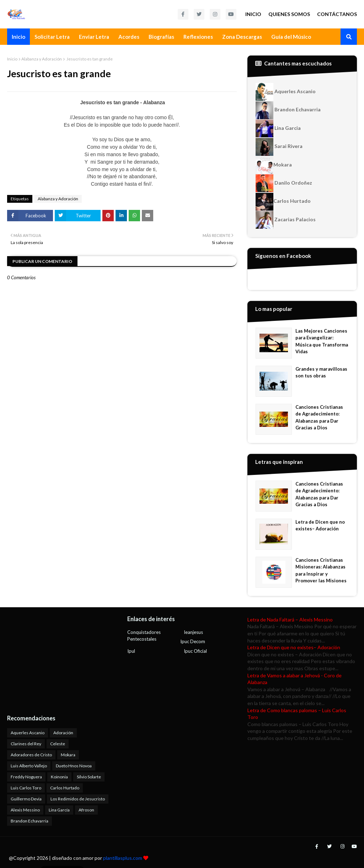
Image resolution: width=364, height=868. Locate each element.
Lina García (59, 810)
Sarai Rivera (279, 147)
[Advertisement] (52, 661)
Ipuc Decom (193, 641)
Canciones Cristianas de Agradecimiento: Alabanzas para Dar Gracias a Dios (319, 417)
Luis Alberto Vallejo (29, 766)
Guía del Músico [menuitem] (291, 37)
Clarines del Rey (26, 744)
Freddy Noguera (26, 777)
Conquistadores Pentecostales (144, 636)
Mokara (274, 165)
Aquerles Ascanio (286, 92)
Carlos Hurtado (283, 202)
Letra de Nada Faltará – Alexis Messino (290, 620)
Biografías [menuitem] (161, 37)
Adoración (63, 733)
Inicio (253, 14)
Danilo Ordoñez (284, 183)
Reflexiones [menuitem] (198, 37)
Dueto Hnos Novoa (74, 766)
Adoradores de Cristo (31, 755)
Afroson (86, 810)
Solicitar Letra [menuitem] (52, 37)
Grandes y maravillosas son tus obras (321, 372)
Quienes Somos (289, 14)
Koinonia (59, 777)
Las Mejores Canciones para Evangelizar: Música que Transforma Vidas (322, 341)
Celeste (58, 744)
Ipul (131, 651)
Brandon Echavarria (288, 110)
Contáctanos (337, 14)
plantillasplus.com (123, 858)
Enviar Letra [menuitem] (94, 37)
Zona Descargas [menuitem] (242, 37)
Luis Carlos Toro (26, 788)
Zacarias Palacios (286, 220)
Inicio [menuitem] (18, 37)
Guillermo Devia (26, 799)
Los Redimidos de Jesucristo (78, 799)
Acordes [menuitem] (129, 37)
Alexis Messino (25, 810)
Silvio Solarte (89, 777)
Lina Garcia (278, 128)
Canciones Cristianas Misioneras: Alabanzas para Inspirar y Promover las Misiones (321, 570)
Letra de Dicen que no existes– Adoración (320, 525)
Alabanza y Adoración (42, 59)
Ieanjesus (193, 632)
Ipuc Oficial (195, 651)
